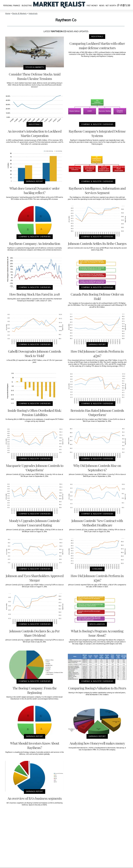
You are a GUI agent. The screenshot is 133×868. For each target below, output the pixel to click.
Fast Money (92, 6)
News (102, 6)
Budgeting (27, 6)
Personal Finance (12, 6)
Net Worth (111, 6)
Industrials (33, 13)
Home (8, 13)
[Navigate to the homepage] (59, 5)
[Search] (118, 5)
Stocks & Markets (19, 13)
